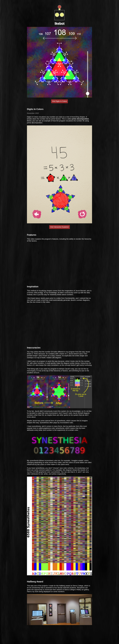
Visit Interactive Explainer (59, 227)
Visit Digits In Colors (60, 101)
